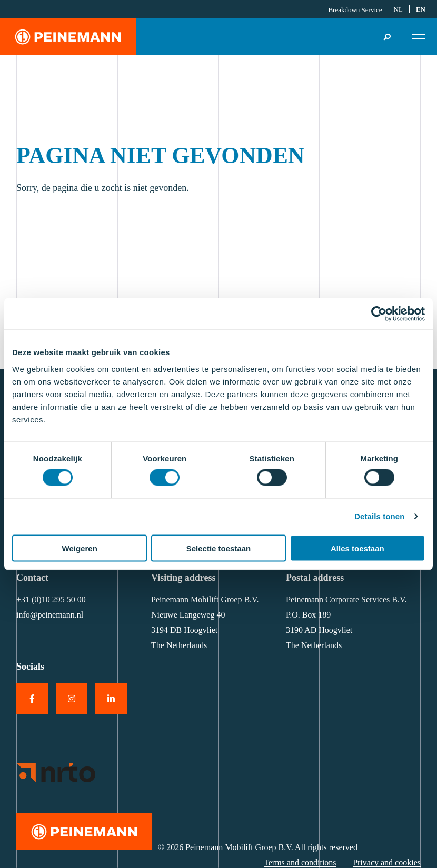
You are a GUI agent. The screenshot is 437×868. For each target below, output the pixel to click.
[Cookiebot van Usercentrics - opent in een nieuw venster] (379, 314)
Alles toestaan (357, 548)
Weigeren (80, 548)
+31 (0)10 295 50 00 (51, 599)
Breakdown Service (355, 10)
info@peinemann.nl (50, 615)
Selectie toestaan (219, 548)
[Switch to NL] (398, 9)
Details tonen (379, 516)
